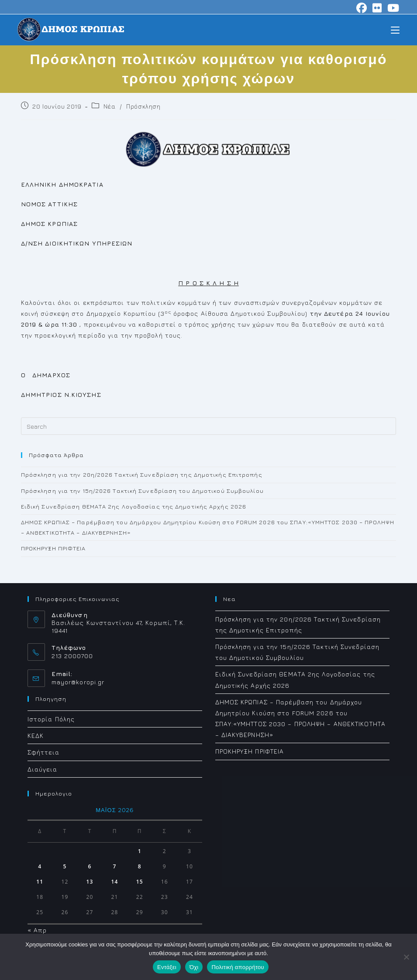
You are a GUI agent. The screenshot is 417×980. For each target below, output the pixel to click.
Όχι (194, 967)
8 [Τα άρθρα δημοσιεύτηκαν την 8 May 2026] (140, 866)
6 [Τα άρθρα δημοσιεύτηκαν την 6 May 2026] (90, 866)
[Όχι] (406, 957)
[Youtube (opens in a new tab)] (392, 8)
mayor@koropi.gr (78, 682)
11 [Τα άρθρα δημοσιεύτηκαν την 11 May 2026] (40, 882)
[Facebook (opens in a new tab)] (362, 8)
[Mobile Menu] (395, 29)
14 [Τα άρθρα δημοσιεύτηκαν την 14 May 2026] (115, 882)
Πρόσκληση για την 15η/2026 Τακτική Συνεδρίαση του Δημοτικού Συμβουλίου (142, 491)
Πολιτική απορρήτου (238, 967)
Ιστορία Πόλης (51, 719)
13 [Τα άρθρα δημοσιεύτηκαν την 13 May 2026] (90, 882)
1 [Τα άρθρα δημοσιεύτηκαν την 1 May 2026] (140, 851)
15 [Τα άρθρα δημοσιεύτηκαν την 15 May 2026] (140, 882)
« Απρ (37, 930)
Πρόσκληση (143, 106)
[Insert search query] (209, 426)
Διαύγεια (43, 769)
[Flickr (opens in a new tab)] (377, 8)
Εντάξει (167, 967)
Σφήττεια (44, 752)
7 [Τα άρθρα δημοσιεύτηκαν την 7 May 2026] (115, 866)
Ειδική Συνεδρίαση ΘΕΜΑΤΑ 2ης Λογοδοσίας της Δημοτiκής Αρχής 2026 (134, 506)
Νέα (110, 106)
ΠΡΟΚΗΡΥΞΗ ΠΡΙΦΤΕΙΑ (53, 548)
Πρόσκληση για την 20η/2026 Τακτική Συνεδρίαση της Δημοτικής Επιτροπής (142, 475)
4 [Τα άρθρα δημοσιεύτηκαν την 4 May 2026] (40, 866)
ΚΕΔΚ (36, 736)
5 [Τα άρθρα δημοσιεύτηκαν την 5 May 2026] (65, 866)
